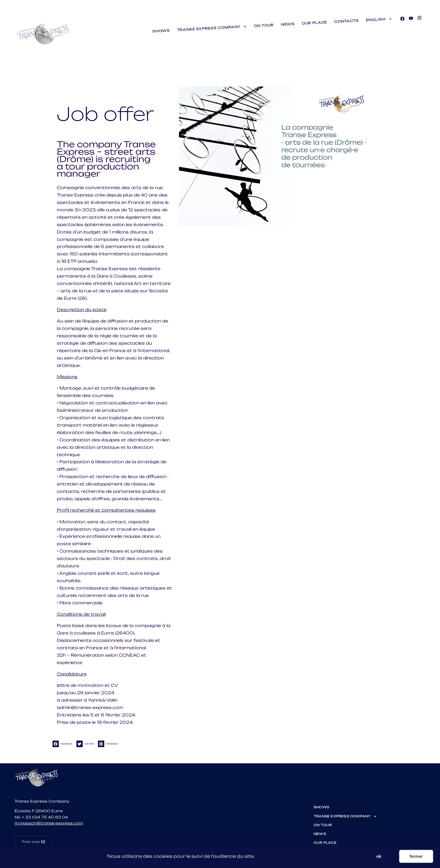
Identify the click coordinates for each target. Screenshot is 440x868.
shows (161, 31)
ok (379, 856)
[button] (64, 744)
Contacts (346, 21)
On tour (264, 25)
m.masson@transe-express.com (49, 823)
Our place (314, 23)
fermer (416, 856)
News (288, 24)
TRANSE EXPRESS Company (212, 28)
